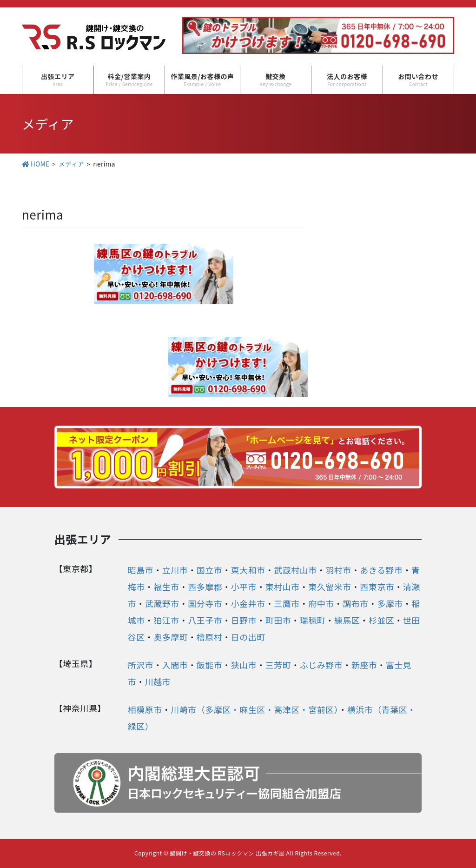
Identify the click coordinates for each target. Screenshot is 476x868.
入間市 (175, 665)
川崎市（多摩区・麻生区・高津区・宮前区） (255, 709)
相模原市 (145, 709)
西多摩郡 (205, 587)
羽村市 (338, 570)
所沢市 (141, 665)
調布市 (356, 603)
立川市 (175, 570)
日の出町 (248, 637)
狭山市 (244, 665)
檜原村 (210, 637)
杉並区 (382, 620)
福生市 (166, 587)
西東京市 (377, 587)
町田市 (278, 620)
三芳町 (278, 665)
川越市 (158, 681)
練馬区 (347, 620)
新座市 (364, 665)
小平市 (244, 587)
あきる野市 (381, 570)
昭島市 (141, 570)
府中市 (321, 603)
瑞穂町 (313, 620)
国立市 (210, 570)
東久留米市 (330, 587)
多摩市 (390, 603)
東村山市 (283, 587)
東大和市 (248, 570)
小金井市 (248, 603)
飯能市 (210, 665)
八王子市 (205, 620)
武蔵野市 (162, 603)
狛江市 (166, 620)
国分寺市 (205, 603)
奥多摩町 (171, 637)
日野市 (244, 620)
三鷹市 (287, 603)
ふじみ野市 (321, 665)
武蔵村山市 (295, 570)
